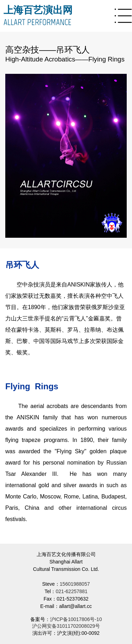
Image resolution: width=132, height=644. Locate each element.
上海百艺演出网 (38, 10)
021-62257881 (71, 591)
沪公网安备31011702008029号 (66, 626)
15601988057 (75, 584)
